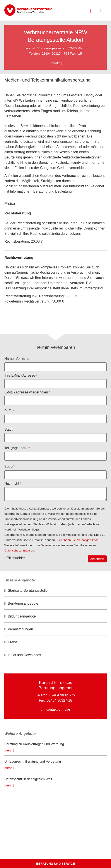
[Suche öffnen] (90, 10)
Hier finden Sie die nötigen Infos (78, 540)
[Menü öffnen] (101, 10)
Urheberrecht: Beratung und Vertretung (33, 761)
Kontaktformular (58, 709)
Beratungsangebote (23, 603)
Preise (13, 642)
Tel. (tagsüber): (16, 448)
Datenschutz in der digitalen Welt (28, 779)
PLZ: (8, 411)
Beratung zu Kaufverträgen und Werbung (34, 744)
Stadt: (9, 429)
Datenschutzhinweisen (19, 551)
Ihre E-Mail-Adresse (20, 375)
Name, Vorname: (17, 359)
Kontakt (54, 63)
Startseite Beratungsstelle (28, 591)
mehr (8, 750)
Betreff (9, 467)
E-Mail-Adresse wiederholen (26, 392)
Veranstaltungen (20, 629)
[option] (55, 591)
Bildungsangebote (22, 616)
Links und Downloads (24, 655)
